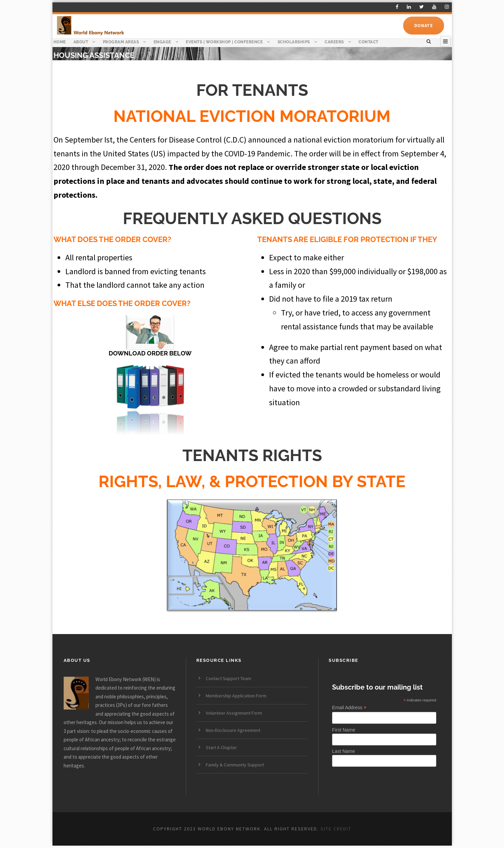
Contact (368, 42)
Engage (162, 42)
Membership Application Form (236, 696)
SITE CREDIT (336, 829)
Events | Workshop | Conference (224, 42)
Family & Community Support (235, 765)
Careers (334, 42)
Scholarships (294, 42)
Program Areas (121, 42)
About (81, 42)
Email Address (349, 708)
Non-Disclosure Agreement (233, 730)
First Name (344, 730)
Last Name (344, 751)
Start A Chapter (221, 747)
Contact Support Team (228, 678)
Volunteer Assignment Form (234, 713)
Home (60, 42)
